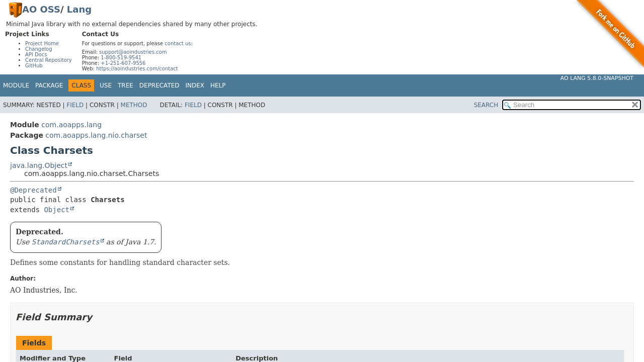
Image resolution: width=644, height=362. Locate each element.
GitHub (34, 66)
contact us (178, 43)
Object (57, 210)
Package (49, 85)
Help (218, 85)
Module (16, 85)
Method (134, 105)
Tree (126, 85)
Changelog (39, 49)
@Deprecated (33, 190)
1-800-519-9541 (121, 58)
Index (195, 85)
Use (106, 85)
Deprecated (159, 85)
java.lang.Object (39, 165)
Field (75, 105)
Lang (79, 9)
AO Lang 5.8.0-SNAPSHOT (597, 78)
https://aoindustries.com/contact (137, 69)
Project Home (42, 43)
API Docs (36, 55)
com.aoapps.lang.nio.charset (96, 135)
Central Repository (49, 60)
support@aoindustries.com (133, 52)
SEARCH (486, 105)
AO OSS (41, 9)
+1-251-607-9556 (123, 63)
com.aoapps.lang (71, 125)
